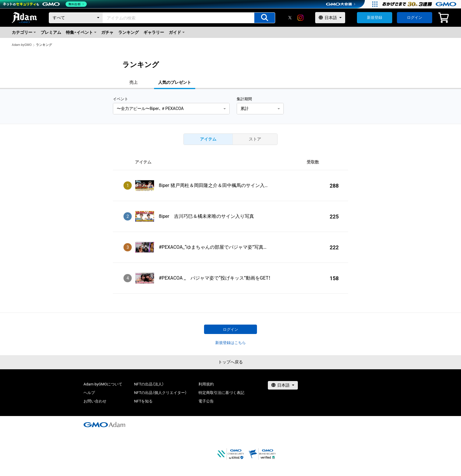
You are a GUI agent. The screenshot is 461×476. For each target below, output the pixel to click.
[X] (290, 18)
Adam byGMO (22, 45)
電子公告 (206, 401)
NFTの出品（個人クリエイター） (160, 393)
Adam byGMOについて (103, 384)
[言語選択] (330, 18)
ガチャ (107, 32)
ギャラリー (154, 32)
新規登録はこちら (230, 343)
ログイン (415, 17)
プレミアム (51, 32)
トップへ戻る (230, 362)
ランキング (128, 32)
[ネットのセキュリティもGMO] (45, 4)
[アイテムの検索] (265, 18)
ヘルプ (89, 393)
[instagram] (300, 18)
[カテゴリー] (76, 18)
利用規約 (206, 384)
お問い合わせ (95, 401)
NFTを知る (143, 401)
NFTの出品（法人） (149, 384)
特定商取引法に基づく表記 (221, 393)
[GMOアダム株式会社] (104, 425)
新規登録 (375, 17)
